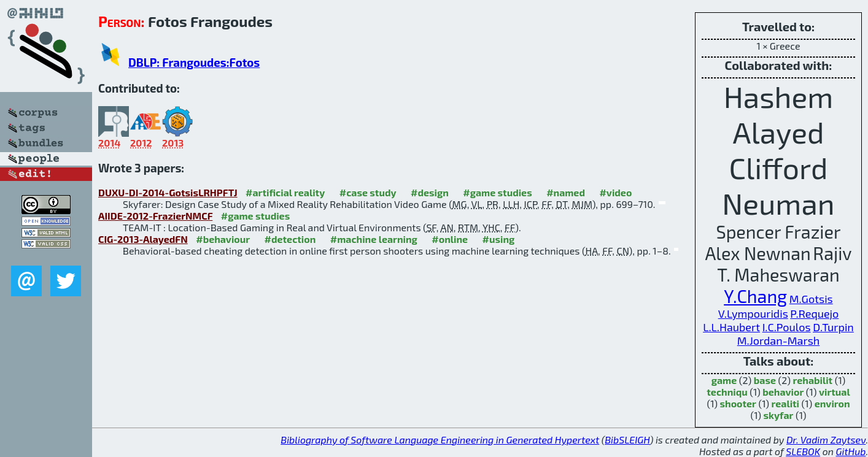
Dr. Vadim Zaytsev (826, 440)
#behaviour (223, 239)
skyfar (779, 415)
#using (499, 239)
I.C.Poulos (787, 327)
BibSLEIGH (627, 440)
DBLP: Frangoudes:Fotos (194, 62)
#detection (290, 239)
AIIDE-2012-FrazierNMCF (155, 216)
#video (615, 192)
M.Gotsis (811, 299)
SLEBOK (803, 451)
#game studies (497, 192)
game (724, 380)
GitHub (851, 451)
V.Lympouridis (753, 313)
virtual (835, 392)
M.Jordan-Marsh (779, 340)
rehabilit (813, 380)
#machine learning (374, 239)
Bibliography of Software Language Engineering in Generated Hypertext (440, 440)
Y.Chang (755, 296)
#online (450, 239)
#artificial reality (285, 192)
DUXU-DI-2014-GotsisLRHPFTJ (168, 192)
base (765, 380)
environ (832, 403)
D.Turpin (833, 327)
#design (430, 192)
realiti (785, 403)
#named (566, 192)
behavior (783, 392)
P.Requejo (814, 313)
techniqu (727, 392)
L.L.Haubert (731, 327)
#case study (368, 192)
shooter (738, 403)
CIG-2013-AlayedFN (143, 239)
